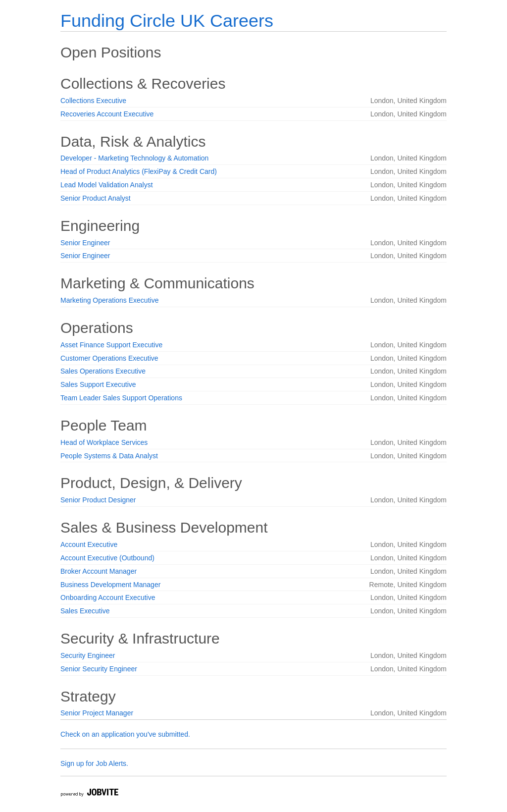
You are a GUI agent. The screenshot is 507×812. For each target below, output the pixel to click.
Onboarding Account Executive (108, 597)
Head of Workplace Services (104, 442)
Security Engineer (88, 655)
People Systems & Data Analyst (109, 456)
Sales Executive (85, 611)
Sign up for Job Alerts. (94, 763)
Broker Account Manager (99, 571)
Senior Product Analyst (96, 198)
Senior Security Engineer (99, 669)
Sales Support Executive (98, 384)
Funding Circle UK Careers (167, 21)
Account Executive (89, 544)
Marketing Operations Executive (109, 300)
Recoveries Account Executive (107, 114)
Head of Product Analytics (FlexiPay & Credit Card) (139, 171)
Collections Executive (93, 101)
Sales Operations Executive (103, 371)
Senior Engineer (85, 243)
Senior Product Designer (98, 500)
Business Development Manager (110, 585)
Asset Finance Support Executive (111, 345)
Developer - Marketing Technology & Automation (134, 158)
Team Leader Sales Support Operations (121, 398)
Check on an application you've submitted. (125, 734)
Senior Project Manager (97, 713)
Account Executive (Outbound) (107, 558)
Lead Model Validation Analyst (107, 185)
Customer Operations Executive (109, 358)
